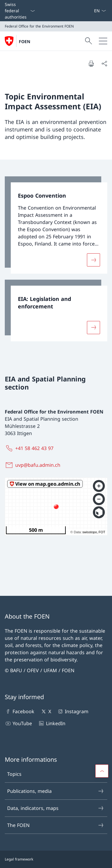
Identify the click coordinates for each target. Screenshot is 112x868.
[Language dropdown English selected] (100, 11)
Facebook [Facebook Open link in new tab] (20, 711)
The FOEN (56, 825)
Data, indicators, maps (56, 808)
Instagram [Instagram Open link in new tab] (73, 711)
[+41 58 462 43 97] (30, 448)
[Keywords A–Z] (91, 11)
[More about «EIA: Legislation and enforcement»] (93, 328)
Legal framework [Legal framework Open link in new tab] (19, 859)
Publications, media (56, 791)
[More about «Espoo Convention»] (93, 260)
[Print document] (91, 63)
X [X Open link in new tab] (46, 711)
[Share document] (104, 63)
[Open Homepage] (17, 41)
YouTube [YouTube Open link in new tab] (18, 723)
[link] (56, 225)
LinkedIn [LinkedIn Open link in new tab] (52, 723)
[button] (102, 771)
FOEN (24, 41)
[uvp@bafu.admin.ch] (34, 465)
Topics (56, 774)
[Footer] (56, 859)
